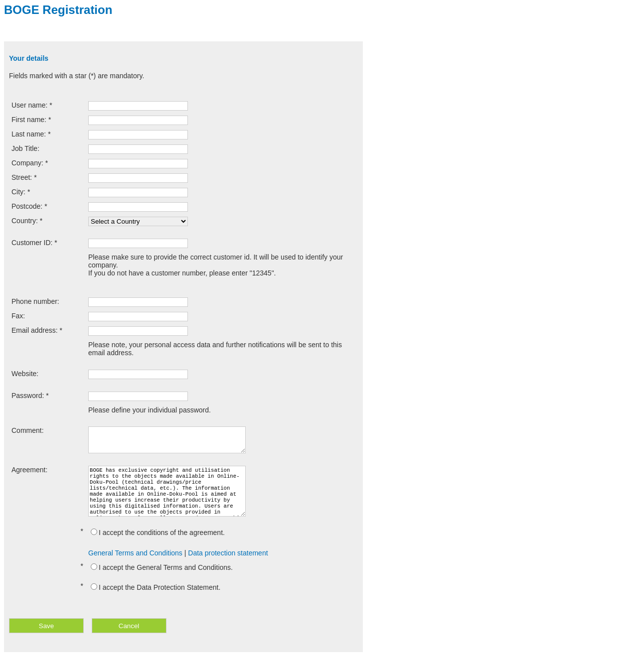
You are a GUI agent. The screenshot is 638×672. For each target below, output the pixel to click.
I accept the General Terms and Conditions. (162, 579)
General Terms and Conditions (135, 565)
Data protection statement (228, 565)
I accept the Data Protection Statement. (156, 599)
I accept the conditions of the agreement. (158, 544)
